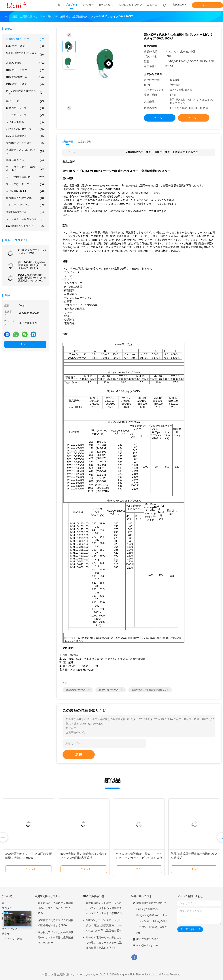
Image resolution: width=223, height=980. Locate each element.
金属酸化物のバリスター (78, 690)
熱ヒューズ (25, 101)
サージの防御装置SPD (25, 177)
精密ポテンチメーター (25, 143)
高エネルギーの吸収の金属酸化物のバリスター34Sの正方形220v (56, 908)
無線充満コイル (25, 160)
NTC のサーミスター (25, 70)
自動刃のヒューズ (25, 108)
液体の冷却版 (25, 63)
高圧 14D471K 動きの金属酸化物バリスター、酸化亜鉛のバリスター (32, 265)
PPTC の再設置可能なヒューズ (25, 92)
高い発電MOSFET (25, 191)
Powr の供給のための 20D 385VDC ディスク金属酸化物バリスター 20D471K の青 (32, 278)
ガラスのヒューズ (25, 115)
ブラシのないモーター (25, 184)
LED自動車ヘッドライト (25, 226)
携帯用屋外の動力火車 (25, 198)
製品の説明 (84, 142)
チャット (207, 5)
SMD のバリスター (25, 46)
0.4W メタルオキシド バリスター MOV (32, 251)
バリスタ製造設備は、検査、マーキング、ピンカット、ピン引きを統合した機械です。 (139, 858)
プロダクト (8, 908)
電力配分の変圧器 (25, 212)
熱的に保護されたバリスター (25, 54)
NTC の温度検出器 (25, 77)
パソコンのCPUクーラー (25, 129)
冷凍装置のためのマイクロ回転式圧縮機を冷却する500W (56, 923)
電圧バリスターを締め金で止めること (150, 690)
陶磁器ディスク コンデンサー (25, 151)
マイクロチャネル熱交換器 (25, 219)
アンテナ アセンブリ (25, 205)
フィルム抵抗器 (25, 122)
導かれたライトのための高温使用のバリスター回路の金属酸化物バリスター (56, 937)
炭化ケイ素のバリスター (111, 690)
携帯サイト (8, 934)
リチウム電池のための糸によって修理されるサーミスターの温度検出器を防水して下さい (104, 943)
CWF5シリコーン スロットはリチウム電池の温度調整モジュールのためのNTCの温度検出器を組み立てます (104, 926)
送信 (79, 754)
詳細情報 (68, 142)
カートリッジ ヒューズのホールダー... (25, 169)
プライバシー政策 (12, 939)
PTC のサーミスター (25, 84)
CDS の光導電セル (25, 136)
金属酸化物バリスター (25, 39)
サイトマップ (10, 929)
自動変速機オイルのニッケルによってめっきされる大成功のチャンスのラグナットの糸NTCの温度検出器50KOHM (104, 909)
